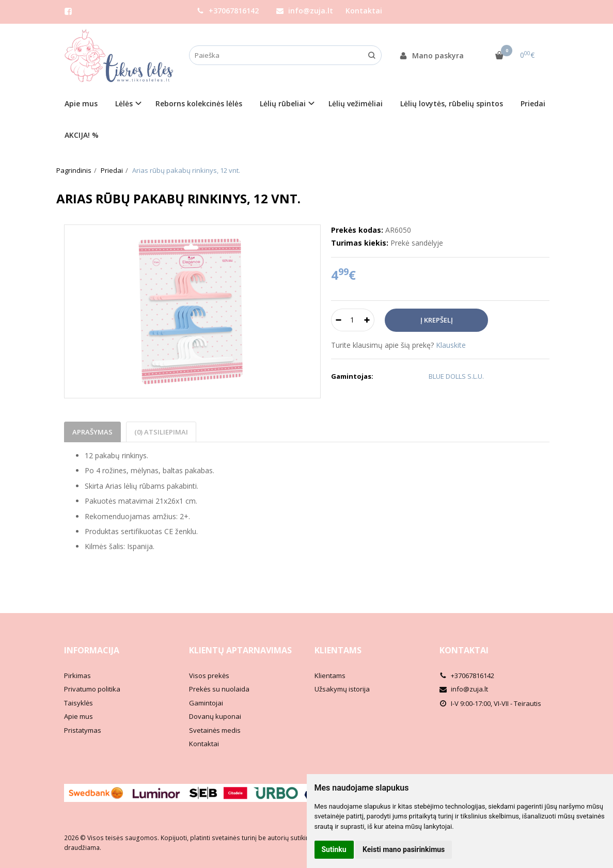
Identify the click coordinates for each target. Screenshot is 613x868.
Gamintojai (206, 703)
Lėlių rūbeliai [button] (283, 103)
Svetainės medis (215, 730)
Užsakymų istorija (342, 689)
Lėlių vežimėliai (356, 103)
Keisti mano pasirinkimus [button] (404, 849)
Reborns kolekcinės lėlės (199, 103)
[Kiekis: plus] (367, 320)
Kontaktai (364, 11)
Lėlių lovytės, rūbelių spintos (452, 103)
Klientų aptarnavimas (240, 650)
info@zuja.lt (305, 11)
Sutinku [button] (334, 849)
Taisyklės (78, 703)
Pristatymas (83, 730)
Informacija (92, 650)
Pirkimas (77, 676)
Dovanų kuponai (215, 716)
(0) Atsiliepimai (161, 432)
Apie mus (81, 103)
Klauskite (451, 345)
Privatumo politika (92, 689)
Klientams (338, 650)
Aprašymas (92, 432)
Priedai (533, 103)
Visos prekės (209, 676)
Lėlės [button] (124, 103)
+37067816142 (228, 11)
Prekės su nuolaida (219, 689)
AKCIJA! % (82, 135)
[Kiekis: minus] (339, 320)
